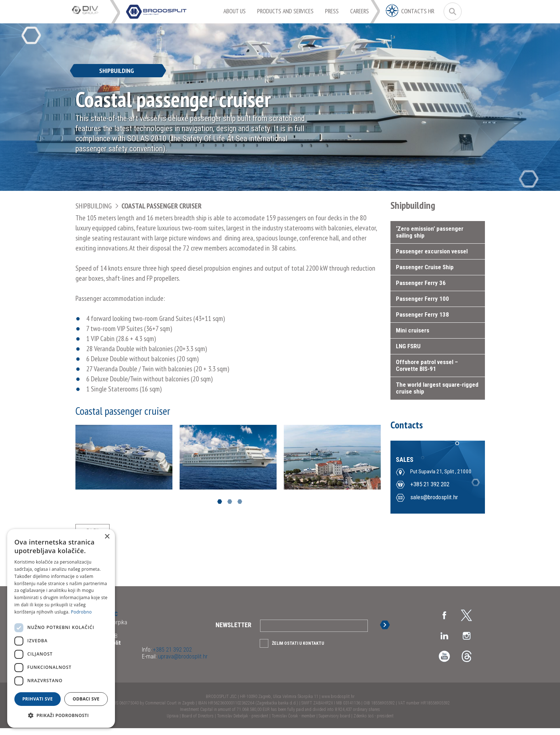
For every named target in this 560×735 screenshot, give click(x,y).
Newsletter (233, 632)
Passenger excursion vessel (432, 251)
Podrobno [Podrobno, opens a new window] (81, 612)
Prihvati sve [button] (38, 699)
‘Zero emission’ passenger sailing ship (430, 232)
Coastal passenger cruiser (161, 206)
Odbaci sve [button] (86, 699)
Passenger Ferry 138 (422, 314)
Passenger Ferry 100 (422, 299)
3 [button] (240, 502)
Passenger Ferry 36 (421, 283)
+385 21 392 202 (430, 485)
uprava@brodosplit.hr (182, 663)
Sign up (386, 632)
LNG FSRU (408, 346)
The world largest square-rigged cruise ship (437, 388)
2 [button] (230, 502)
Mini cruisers (413, 330)
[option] (124, 457)
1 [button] (220, 502)
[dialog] (61, 628)
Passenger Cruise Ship (425, 267)
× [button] (107, 537)
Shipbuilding (94, 206)
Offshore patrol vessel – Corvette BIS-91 (427, 365)
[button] (61, 716)
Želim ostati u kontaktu (298, 650)
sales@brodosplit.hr (434, 498)
